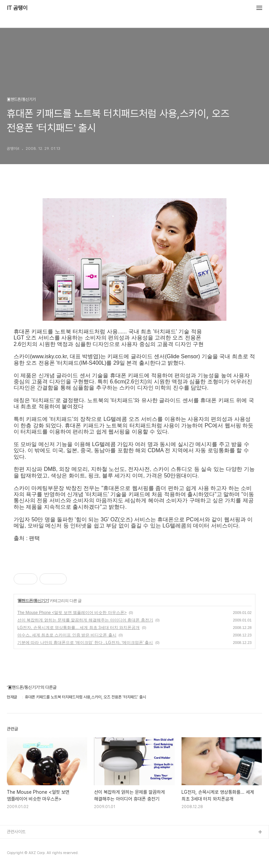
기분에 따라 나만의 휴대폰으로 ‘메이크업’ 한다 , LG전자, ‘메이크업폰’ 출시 (85, 643)
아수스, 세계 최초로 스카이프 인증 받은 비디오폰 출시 (67, 635)
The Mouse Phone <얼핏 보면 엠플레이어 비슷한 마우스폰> (72, 613)
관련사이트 (16, 832)
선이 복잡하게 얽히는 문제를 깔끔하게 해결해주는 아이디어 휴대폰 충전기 (85, 620)
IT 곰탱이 (17, 8)
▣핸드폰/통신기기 (33, 601)
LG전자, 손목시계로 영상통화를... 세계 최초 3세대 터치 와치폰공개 (78, 628)
